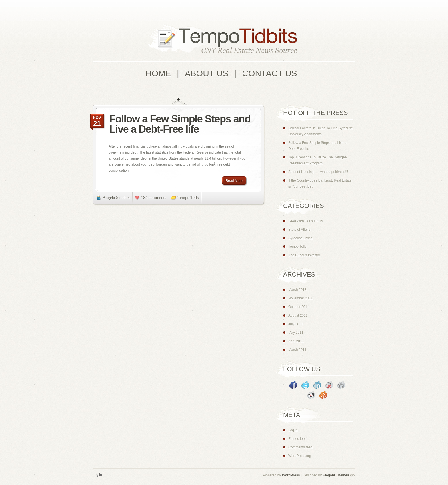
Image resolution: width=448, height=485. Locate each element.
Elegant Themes (336, 475)
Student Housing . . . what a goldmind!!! (318, 172)
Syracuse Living (300, 238)
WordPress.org (300, 456)
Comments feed (300, 447)
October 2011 (299, 307)
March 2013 (297, 290)
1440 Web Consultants (306, 221)
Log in (293, 430)
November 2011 (300, 298)
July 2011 (296, 324)
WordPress (291, 475)
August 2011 (298, 315)
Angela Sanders (116, 198)
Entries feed (297, 439)
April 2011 (296, 341)
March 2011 (297, 350)
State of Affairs (299, 230)
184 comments (154, 198)
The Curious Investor (304, 255)
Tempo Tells (188, 198)
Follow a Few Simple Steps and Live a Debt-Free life (180, 124)
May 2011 (296, 333)
